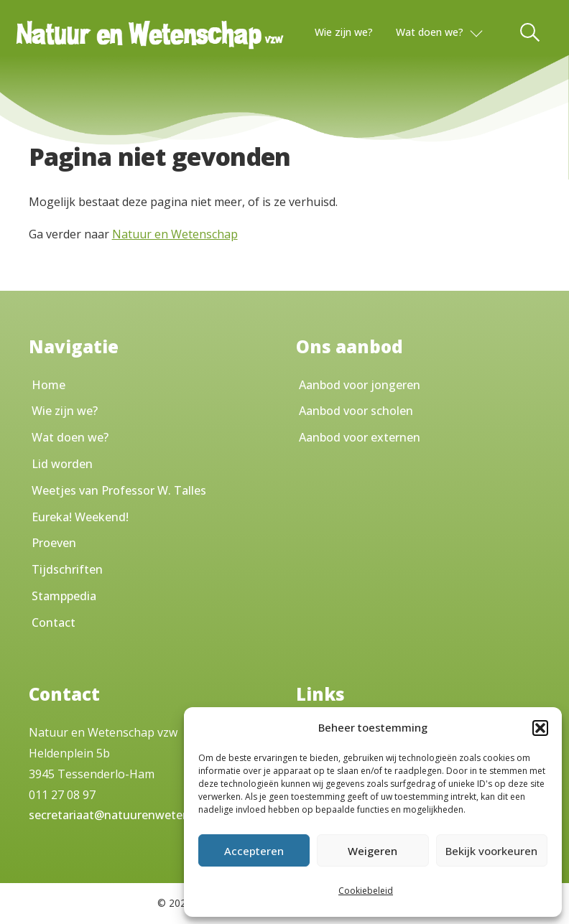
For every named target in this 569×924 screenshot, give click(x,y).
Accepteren (254, 851)
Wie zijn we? (344, 32)
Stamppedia (64, 596)
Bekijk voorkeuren (491, 851)
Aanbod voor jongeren (360, 385)
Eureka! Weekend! (80, 517)
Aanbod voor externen (360, 437)
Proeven (54, 543)
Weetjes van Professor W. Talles (119, 490)
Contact (54, 622)
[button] (540, 728)
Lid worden (62, 464)
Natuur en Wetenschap (175, 234)
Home (48, 385)
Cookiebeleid (366, 891)
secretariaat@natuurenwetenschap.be (133, 815)
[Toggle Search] (531, 32)
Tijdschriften (67, 569)
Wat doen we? (430, 32)
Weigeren (373, 851)
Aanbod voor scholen (356, 411)
